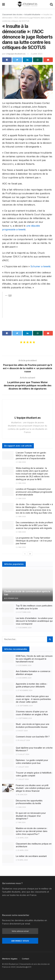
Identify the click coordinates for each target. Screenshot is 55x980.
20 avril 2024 (22, 850)
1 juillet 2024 (22, 767)
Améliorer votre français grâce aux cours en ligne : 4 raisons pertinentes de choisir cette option (33, 699)
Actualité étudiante (32, 15)
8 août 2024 (22, 731)
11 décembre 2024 (24, 628)
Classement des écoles (12, 15)
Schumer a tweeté (40, 266)
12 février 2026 (11, 598)
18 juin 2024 (22, 795)
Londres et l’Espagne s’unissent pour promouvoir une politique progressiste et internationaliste (34, 492)
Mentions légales (10, 959)
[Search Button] (50, 639)
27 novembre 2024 (24, 691)
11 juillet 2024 (23, 754)
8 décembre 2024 (24, 665)
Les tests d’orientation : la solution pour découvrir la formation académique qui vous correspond (34, 621)
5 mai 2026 (21, 462)
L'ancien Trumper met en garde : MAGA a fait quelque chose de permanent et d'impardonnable (31, 456)
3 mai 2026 (21, 483)
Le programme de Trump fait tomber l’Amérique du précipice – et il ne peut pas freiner (34, 541)
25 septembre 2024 (24, 706)
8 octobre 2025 (23, 612)
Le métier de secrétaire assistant (31, 856)
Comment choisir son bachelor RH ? (33, 737)
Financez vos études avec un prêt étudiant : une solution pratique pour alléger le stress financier (33, 788)
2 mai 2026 (21, 547)
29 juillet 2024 (23, 740)
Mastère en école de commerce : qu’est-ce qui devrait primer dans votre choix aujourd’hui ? (32, 831)
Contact (25, 959)
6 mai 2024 (21, 807)
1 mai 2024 (21, 823)
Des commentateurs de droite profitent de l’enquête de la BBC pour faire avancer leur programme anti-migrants (34, 525)
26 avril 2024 (22, 838)
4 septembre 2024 (24, 718)
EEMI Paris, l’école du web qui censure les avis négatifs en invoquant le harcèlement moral (34, 659)
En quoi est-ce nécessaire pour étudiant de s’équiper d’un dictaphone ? (31, 816)
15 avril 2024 (22, 860)
